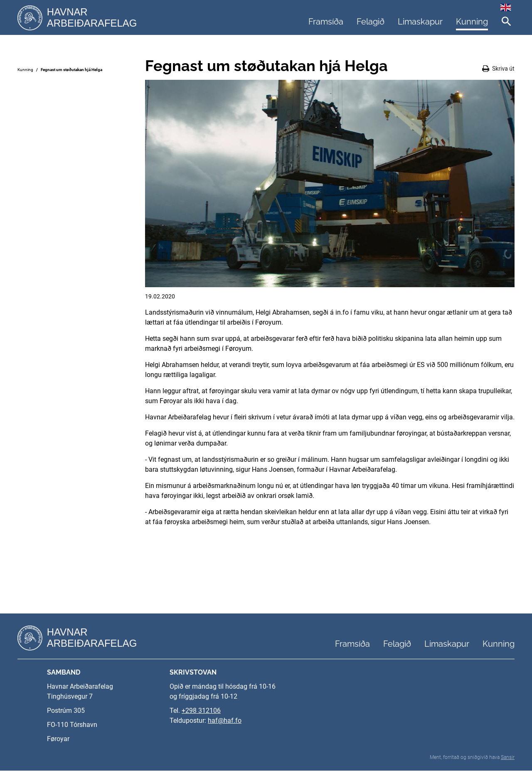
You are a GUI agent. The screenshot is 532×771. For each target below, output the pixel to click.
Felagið (371, 22)
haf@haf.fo (225, 721)
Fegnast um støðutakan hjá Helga (71, 70)
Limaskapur (420, 22)
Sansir (508, 758)
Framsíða (326, 22)
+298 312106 (201, 711)
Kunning (472, 22)
